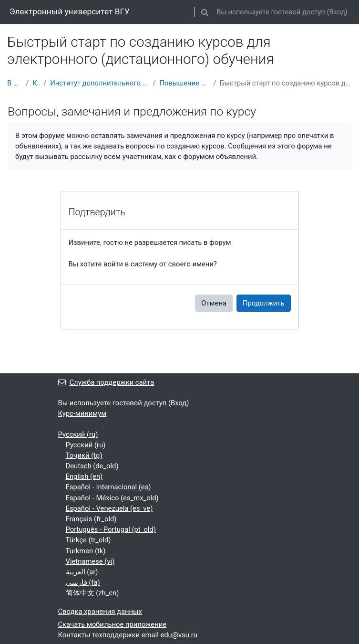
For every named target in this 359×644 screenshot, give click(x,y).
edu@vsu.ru (179, 635)
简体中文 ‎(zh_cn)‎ (92, 593)
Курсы (36, 83)
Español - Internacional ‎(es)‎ (108, 487)
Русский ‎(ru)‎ (78, 434)
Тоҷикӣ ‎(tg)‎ (84, 455)
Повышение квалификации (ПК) (184, 83)
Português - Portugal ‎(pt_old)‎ (111, 529)
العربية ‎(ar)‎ (82, 572)
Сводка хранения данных (100, 612)
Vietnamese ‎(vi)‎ (90, 561)
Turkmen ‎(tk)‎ (86, 551)
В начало (15, 83)
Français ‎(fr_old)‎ (91, 519)
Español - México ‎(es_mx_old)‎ (112, 498)
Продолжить (264, 303)
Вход (337, 12)
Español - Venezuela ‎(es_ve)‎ (109, 508)
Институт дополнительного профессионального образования (99, 83)
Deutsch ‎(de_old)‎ (92, 466)
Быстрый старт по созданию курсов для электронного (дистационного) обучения (286, 83)
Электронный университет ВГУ (70, 11)
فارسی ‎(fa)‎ (83, 582)
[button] (205, 12)
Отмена (214, 303)
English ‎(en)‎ (84, 476)
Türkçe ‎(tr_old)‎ (88, 540)
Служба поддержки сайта (106, 382)
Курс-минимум (82, 413)
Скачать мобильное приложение (113, 624)
